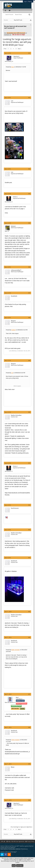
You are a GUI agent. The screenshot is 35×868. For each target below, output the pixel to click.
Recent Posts (18, 15)
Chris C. (15, 197)
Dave (13, 67)
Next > (20, 49)
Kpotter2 (16, 56)
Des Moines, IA (9, 202)
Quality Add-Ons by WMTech (8, 848)
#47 (29, 293)
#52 (29, 505)
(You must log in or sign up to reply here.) (21, 827)
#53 (29, 530)
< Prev (5, 49)
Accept (14, 866)
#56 (29, 637)
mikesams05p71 (16, 270)
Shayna (13, 321)
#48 (29, 318)
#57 (29, 694)
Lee (12, 101)
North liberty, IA (9, 61)
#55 (29, 612)
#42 (29, 98)
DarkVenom (15, 508)
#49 (29, 360)
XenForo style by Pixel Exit (27, 846)
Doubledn (14, 296)
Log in (25, 1)
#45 (29, 223)
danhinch (14, 561)
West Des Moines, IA (10, 702)
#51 (29, 463)
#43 (29, 169)
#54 (29, 558)
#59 (29, 764)
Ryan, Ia (7, 231)
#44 (29, 194)
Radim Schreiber (16, 415)
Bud (17, 697)
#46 (29, 267)
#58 (29, 727)
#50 (29, 412)
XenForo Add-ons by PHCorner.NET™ (10, 846)
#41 (29, 53)
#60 (29, 800)
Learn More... (20, 866)
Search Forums (9, 15)
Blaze (13, 767)
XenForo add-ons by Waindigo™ (9, 852)
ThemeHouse (24, 849)
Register (30, 1)
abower (13, 226)
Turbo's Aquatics (15, 740)
